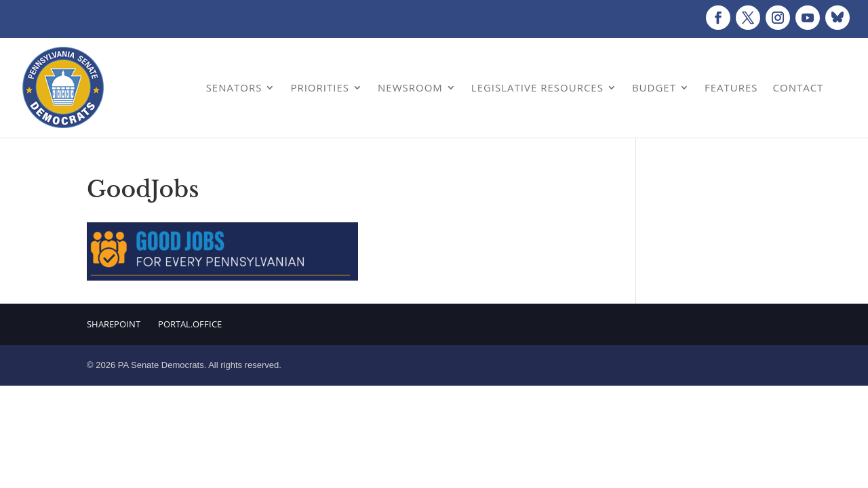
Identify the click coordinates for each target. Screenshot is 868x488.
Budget (654, 87)
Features (731, 87)
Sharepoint (114, 324)
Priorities (320, 87)
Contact (798, 87)
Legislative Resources (537, 87)
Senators (234, 87)
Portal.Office (190, 324)
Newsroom (410, 87)
